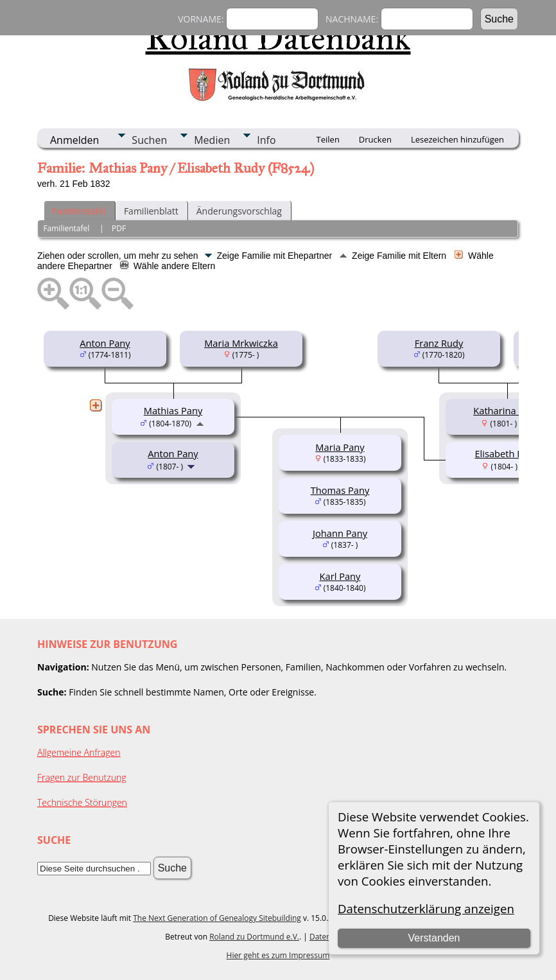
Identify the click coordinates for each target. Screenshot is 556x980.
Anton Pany (105, 343)
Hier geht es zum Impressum (278, 955)
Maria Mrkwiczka (241, 343)
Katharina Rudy (507, 410)
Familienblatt (151, 211)
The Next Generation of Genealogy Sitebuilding (217, 918)
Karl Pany (340, 576)
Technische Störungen (82, 802)
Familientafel (79, 211)
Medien (212, 140)
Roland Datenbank (278, 38)
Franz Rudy (439, 343)
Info (266, 140)
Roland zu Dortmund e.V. (254, 937)
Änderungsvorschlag (239, 211)
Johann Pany (340, 533)
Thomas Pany (340, 490)
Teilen (328, 139)
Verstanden (434, 938)
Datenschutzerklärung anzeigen (426, 908)
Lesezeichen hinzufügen (457, 139)
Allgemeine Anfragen (79, 752)
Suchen (149, 140)
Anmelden (74, 140)
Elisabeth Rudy (507, 453)
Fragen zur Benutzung (82, 777)
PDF (119, 228)
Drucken (375, 139)
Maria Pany (340, 447)
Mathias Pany (173, 410)
